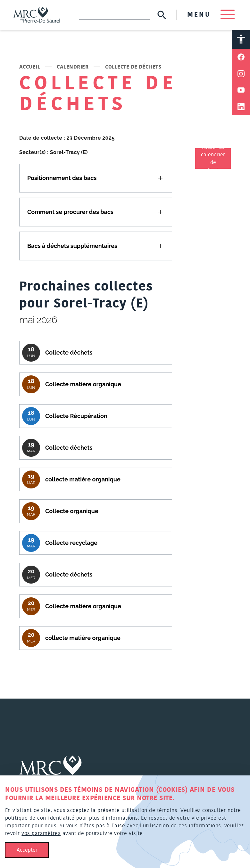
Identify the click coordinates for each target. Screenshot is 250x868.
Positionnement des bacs (62, 179)
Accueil (30, 68)
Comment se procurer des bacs (70, 213)
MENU (209, 15)
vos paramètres (41, 833)
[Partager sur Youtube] (241, 92)
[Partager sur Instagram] (241, 75)
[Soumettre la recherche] (160, 16)
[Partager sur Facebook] (241, 59)
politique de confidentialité (40, 818)
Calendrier (73, 68)
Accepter (27, 850)
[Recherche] (113, 15)
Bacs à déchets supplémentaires (72, 247)
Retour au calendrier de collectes (213, 160)
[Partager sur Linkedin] (241, 109)
